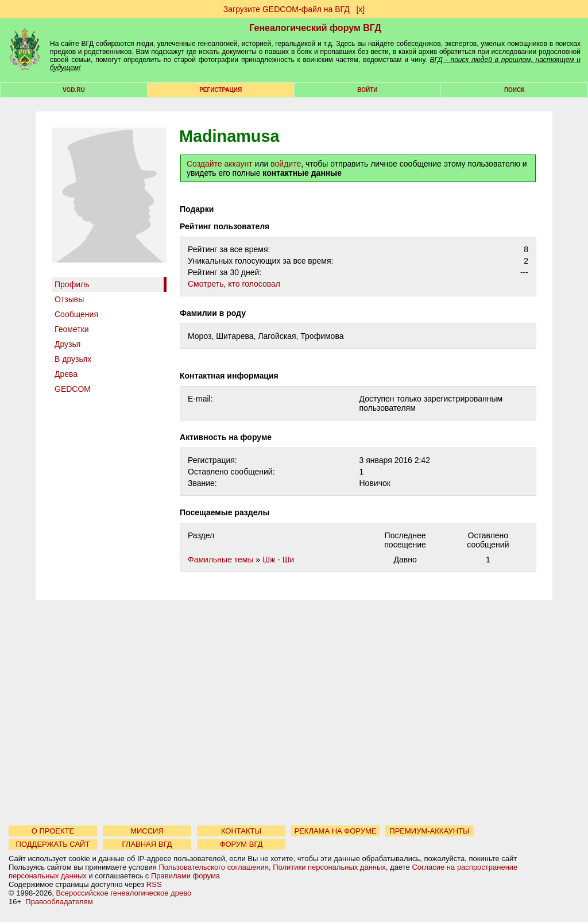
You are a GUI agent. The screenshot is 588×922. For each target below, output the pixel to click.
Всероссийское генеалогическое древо (124, 893)
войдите (286, 164)
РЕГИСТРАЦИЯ (220, 90)
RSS (154, 884)
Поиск (514, 90)
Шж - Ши (278, 560)
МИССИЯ (147, 831)
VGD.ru (74, 90)
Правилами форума (185, 876)
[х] (360, 9)
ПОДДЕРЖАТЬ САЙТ (53, 844)
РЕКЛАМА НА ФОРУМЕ (335, 831)
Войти (367, 90)
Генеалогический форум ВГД (315, 28)
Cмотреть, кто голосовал (234, 284)
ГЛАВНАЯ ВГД (147, 844)
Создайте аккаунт (220, 164)
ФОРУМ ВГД (241, 844)
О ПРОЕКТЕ (53, 831)
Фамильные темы (221, 560)
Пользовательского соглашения (214, 867)
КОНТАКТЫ (241, 831)
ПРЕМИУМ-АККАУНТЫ (429, 831)
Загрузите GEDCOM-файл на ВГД (287, 9)
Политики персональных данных (329, 867)
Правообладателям (59, 902)
